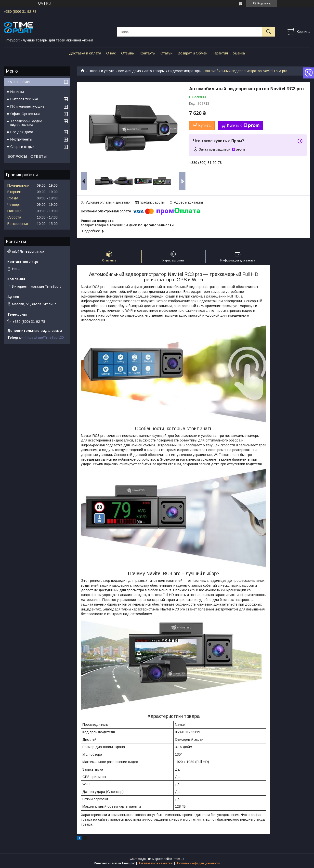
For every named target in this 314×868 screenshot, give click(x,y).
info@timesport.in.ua (28, 251)
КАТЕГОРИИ (19, 82)
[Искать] (268, 32)
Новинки (17, 92)
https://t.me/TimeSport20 (45, 337)
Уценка (239, 53)
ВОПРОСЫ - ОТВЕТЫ (27, 156)
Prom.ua (178, 859)
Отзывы (128, 53)
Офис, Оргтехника (25, 114)
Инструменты (21, 139)
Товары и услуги (101, 71)
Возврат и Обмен (192, 53)
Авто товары (154, 71)
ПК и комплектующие (27, 106)
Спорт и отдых (22, 147)
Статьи (166, 53)
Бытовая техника (24, 99)
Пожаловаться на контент (156, 863)
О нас (111, 53)
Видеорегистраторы (185, 71)
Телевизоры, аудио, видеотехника (27, 123)
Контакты (147, 53)
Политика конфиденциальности (198, 863)
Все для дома (129, 71)
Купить (204, 125)
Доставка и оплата (85, 53)
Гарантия (220, 53)
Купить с (243, 126)
